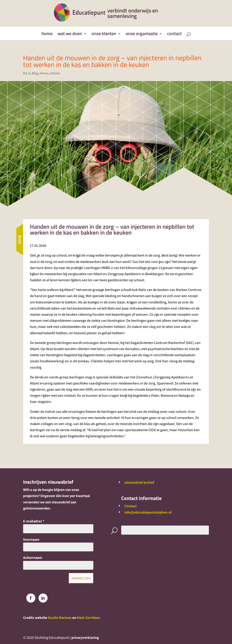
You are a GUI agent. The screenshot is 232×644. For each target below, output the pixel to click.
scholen (55, 73)
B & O (27, 73)
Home (47, 34)
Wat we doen (70, 34)
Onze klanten (104, 34)
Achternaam (33, 558)
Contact (174, 34)
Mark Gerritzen (88, 618)
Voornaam (31, 539)
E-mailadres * (34, 521)
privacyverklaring (85, 638)
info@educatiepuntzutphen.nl (148, 512)
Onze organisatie (142, 34)
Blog (35, 73)
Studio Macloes (60, 618)
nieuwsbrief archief (139, 482)
